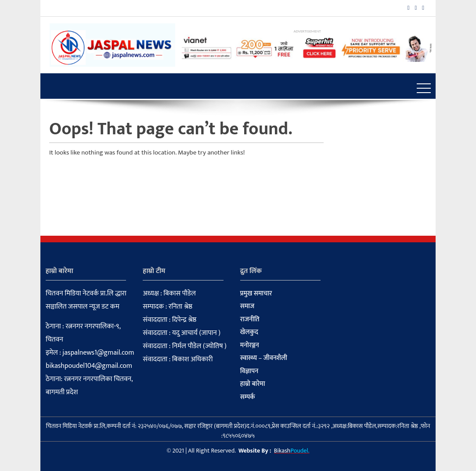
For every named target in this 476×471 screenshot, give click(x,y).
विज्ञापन (249, 371)
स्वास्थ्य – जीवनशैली (264, 358)
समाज (247, 306)
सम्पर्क (248, 397)
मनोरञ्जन (250, 345)
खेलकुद (249, 332)
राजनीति (250, 320)
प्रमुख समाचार (256, 294)
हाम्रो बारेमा (253, 384)
